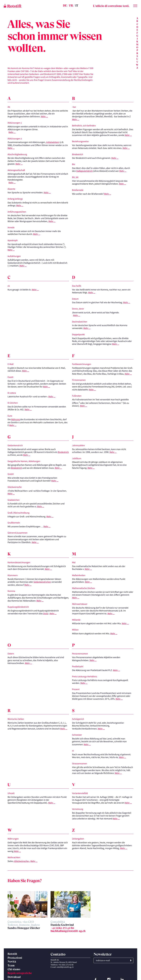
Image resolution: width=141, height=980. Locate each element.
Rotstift (12, 954)
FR (71, 6)
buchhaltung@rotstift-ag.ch (68, 931)
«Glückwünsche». (22, 861)
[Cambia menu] (135, 5)
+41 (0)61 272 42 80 (62, 928)
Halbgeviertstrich (85, 171)
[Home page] (26, 6)
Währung (15, 419)
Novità (12, 962)
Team (11, 965)
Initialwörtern (53, 142)
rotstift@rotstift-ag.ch (65, 967)
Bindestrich (63, 452)
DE (65, 6)
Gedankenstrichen (42, 582)
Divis (45, 614)
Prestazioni (15, 958)
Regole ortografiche (20, 973)
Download (14, 977)
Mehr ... (44, 116)
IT (77, 6)
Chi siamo (14, 969)
